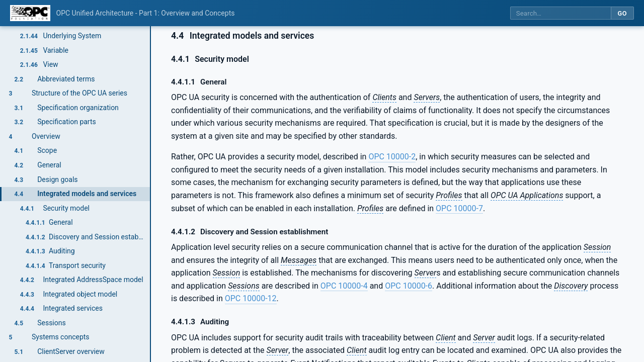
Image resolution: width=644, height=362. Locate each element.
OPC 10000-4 (344, 286)
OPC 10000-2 (392, 157)
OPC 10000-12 (251, 298)
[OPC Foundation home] (30, 13)
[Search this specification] (560, 13)
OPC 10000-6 (409, 286)
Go (622, 13)
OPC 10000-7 (459, 208)
